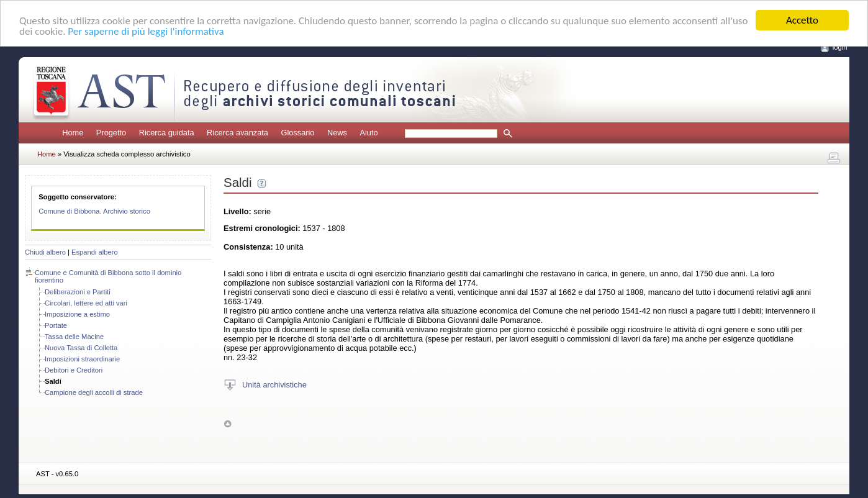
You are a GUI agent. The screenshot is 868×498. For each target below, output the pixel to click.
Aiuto (368, 133)
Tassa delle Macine (74, 337)
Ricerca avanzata (237, 133)
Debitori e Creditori (74, 370)
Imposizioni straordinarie (82, 359)
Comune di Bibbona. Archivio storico (94, 211)
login (840, 47)
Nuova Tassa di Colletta (81, 348)
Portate (56, 325)
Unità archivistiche (274, 384)
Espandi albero (95, 252)
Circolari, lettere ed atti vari (86, 303)
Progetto (111, 133)
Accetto (802, 20)
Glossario (297, 133)
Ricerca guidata (167, 133)
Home (73, 133)
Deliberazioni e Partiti (78, 292)
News (337, 133)
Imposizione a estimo (77, 314)
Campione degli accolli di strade (94, 392)
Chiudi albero (45, 252)
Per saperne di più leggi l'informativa (146, 31)
